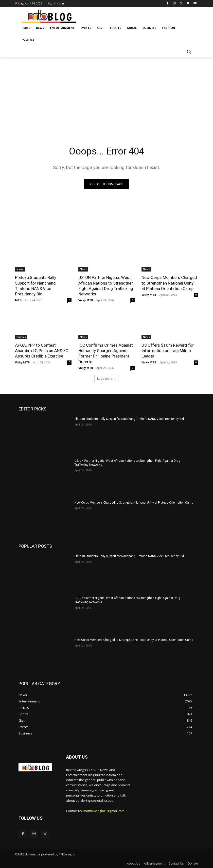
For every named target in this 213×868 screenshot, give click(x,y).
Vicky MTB (86, 300)
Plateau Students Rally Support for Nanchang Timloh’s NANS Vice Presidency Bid (129, 419)
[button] (189, 52)
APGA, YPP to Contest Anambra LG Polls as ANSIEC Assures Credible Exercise (42, 351)
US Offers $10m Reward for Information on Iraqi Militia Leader (168, 351)
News (20, 270)
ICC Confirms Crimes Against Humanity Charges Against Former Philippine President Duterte (106, 353)
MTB (18, 300)
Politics (21, 337)
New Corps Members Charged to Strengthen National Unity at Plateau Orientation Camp (169, 283)
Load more (107, 379)
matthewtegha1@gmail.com (104, 811)
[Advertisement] (106, 94)
